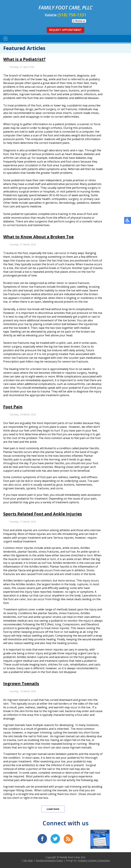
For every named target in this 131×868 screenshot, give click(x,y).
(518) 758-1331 (72, 15)
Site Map (28, 860)
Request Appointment (65, 30)
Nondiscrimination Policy (49, 860)
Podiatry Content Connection (94, 860)
